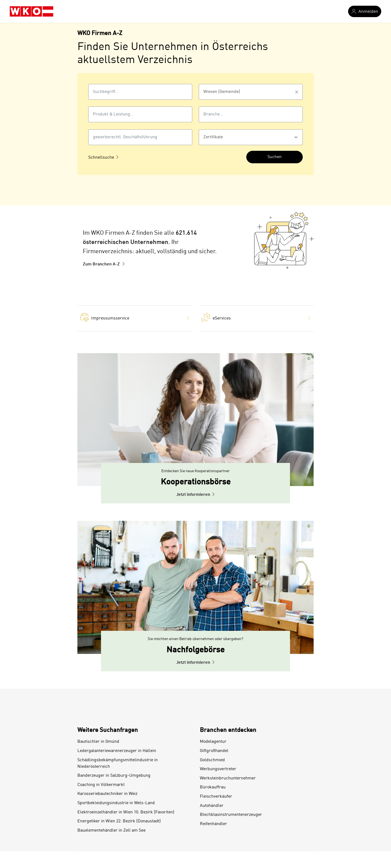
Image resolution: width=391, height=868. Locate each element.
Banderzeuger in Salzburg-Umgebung (114, 776)
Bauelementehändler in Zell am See (111, 831)
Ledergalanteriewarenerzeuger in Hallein (117, 751)
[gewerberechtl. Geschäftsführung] (140, 137)
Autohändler (212, 806)
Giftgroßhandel (214, 751)
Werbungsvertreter (218, 769)
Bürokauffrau (213, 787)
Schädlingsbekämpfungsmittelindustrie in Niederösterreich (118, 763)
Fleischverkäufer (216, 797)
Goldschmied (212, 760)
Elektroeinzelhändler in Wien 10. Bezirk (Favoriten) (126, 812)
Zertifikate (213, 137)
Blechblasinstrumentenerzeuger (231, 815)
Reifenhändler (213, 824)
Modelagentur (213, 742)
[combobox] (140, 92)
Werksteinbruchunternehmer (228, 778)
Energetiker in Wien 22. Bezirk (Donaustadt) (119, 821)
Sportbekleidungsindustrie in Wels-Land (116, 803)
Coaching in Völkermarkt (101, 785)
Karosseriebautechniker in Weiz (107, 794)
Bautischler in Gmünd (98, 742)
